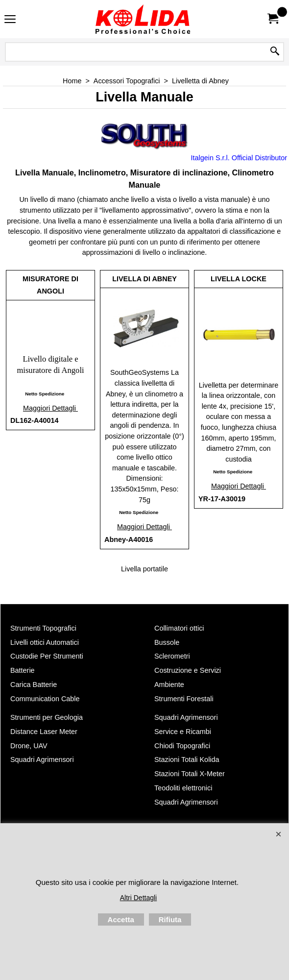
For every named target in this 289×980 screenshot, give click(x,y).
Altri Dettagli (138, 898)
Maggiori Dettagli (50, 408)
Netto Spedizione (45, 394)
